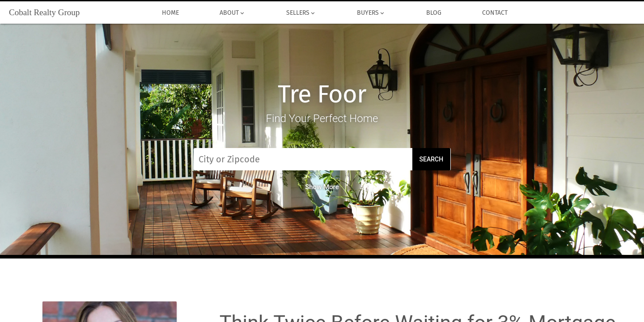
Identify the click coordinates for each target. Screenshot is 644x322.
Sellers (301, 13)
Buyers (371, 13)
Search (432, 159)
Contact (495, 13)
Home (170, 13)
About (232, 13)
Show (322, 187)
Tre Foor (322, 94)
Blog (434, 13)
